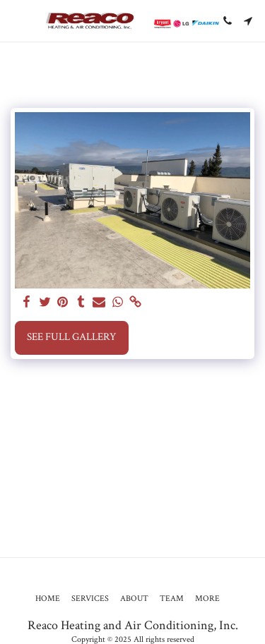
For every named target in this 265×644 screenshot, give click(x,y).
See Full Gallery (72, 337)
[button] (16, 20)
